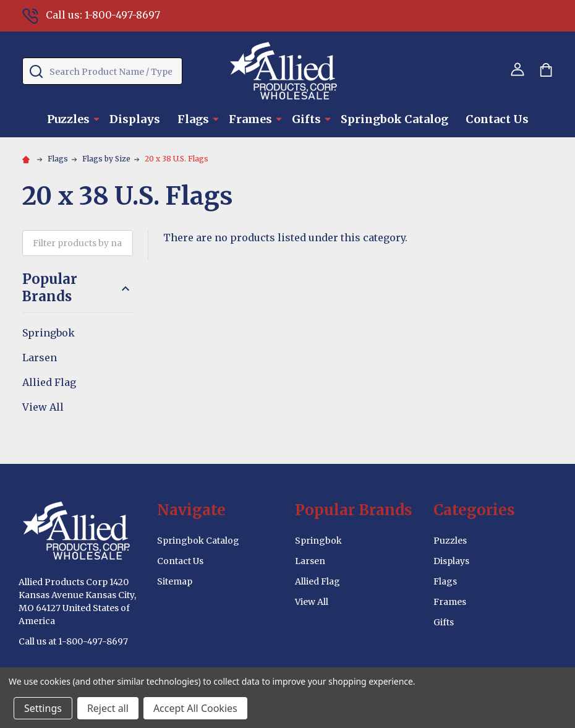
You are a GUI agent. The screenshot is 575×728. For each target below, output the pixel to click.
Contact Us (497, 119)
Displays (135, 119)
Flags (193, 119)
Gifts (306, 119)
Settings (43, 708)
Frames (250, 119)
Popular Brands (78, 288)
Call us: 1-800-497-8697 (91, 15)
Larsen (40, 358)
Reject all (108, 708)
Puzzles (68, 119)
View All (43, 407)
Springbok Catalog (394, 119)
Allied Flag (49, 382)
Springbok (49, 333)
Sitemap (175, 581)
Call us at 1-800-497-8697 (73, 641)
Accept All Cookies (195, 708)
